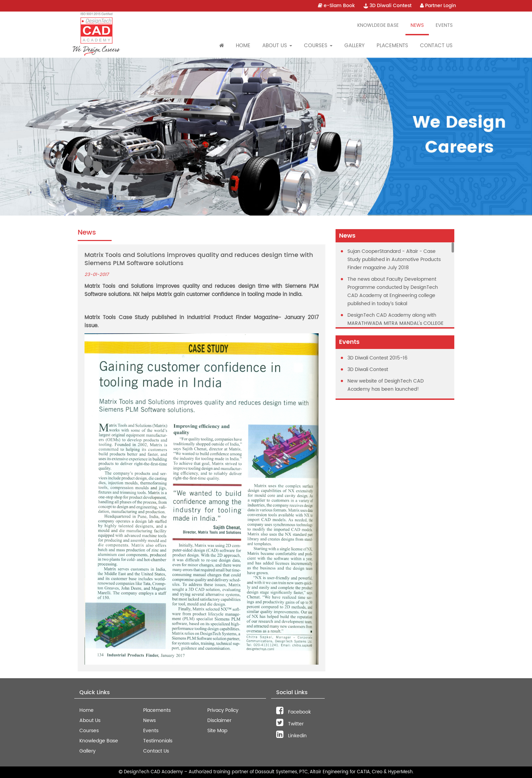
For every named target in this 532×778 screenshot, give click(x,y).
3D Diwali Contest (387, 6)
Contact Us (436, 46)
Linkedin (291, 736)
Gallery (355, 46)
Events (444, 25)
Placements (392, 46)
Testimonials (158, 741)
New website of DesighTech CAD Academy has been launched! (386, 385)
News (417, 25)
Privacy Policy (223, 710)
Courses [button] (318, 46)
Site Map (217, 731)
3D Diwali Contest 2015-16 (377, 358)
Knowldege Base (378, 25)
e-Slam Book (336, 6)
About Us (90, 720)
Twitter (290, 724)
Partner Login (438, 6)
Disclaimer (219, 720)
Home (243, 46)
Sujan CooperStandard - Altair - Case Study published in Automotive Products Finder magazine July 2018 (394, 260)
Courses (89, 731)
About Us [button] (277, 46)
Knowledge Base (99, 741)
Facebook (293, 712)
